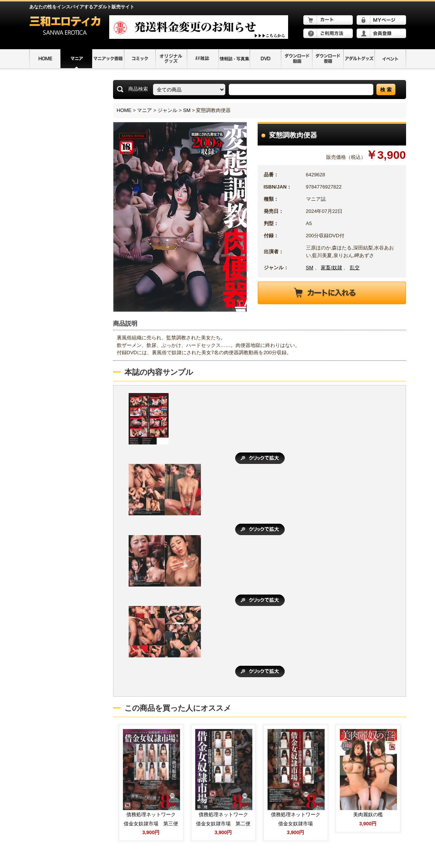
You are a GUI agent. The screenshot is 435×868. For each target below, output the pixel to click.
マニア (144, 110)
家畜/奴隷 (331, 268)
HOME (124, 110)
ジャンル (167, 110)
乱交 (355, 268)
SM (187, 110)
